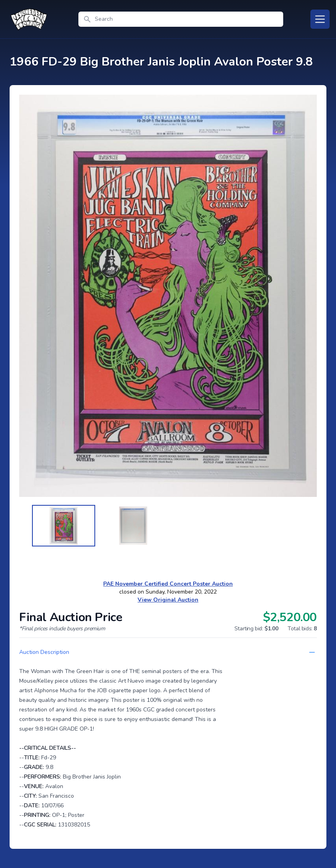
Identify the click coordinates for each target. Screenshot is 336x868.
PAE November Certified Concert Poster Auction (168, 584)
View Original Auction (168, 600)
